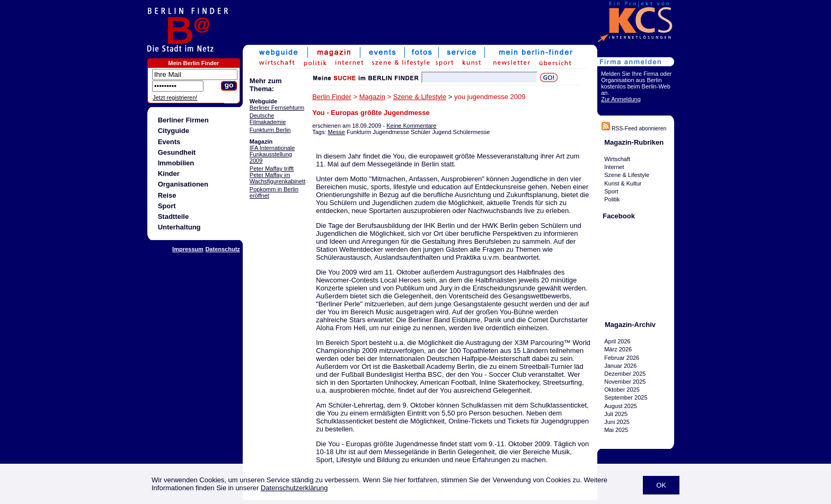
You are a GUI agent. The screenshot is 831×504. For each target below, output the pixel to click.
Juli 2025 (616, 414)
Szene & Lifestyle (420, 97)
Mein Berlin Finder (193, 63)
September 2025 (626, 398)
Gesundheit (177, 152)
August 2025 (621, 406)
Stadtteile (174, 216)
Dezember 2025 (625, 374)
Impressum (188, 249)
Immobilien (176, 163)
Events (169, 142)
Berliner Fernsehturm (277, 108)
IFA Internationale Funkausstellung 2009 (272, 154)
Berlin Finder (332, 97)
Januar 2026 (620, 366)
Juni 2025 (617, 422)
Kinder (169, 174)
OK (661, 485)
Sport (167, 206)
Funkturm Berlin (270, 130)
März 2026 (618, 349)
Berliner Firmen (183, 120)
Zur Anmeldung (621, 99)
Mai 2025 (616, 430)
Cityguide (174, 131)
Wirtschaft (617, 159)
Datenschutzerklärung (294, 488)
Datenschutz (222, 249)
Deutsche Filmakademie (268, 119)
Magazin (372, 97)
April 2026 (617, 341)
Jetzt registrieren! (175, 98)
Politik (612, 199)
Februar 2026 (622, 358)
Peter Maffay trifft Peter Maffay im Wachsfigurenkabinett (277, 175)
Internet (614, 167)
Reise (167, 195)
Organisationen (183, 184)
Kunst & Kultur (623, 183)
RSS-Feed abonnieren (634, 129)
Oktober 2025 (622, 390)
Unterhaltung (179, 227)
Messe (337, 132)
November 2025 (625, 382)
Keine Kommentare (411, 126)
